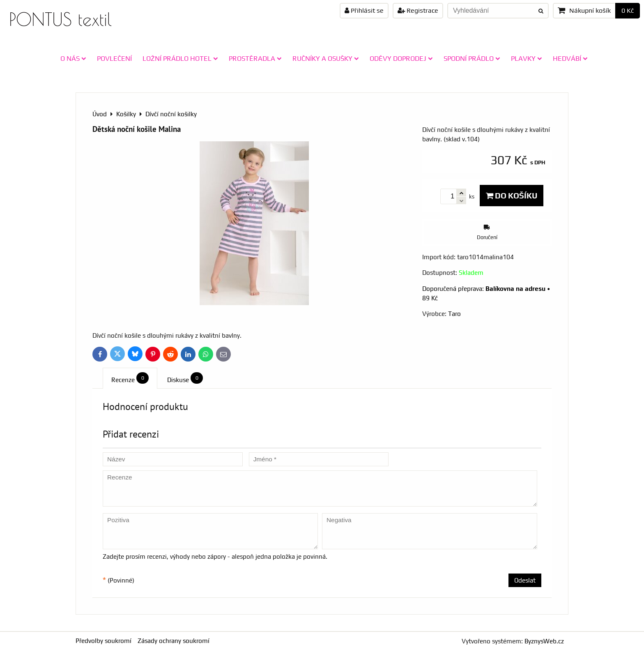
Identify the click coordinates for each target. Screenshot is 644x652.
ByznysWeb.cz (544, 641)
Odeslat (525, 580)
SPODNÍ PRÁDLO (472, 58)
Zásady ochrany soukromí (174, 641)
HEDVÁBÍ (570, 58)
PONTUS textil (60, 19)
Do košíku (512, 196)
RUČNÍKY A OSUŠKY (326, 58)
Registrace (418, 10)
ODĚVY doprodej (401, 58)
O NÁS (73, 58)
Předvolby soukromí (103, 641)
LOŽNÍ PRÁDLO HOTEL (180, 58)
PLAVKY (527, 58)
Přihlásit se (364, 10)
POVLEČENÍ (114, 58)
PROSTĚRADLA (255, 58)
